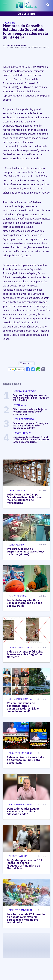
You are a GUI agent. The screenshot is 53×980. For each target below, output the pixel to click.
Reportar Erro (26, 363)
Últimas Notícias (27, 14)
